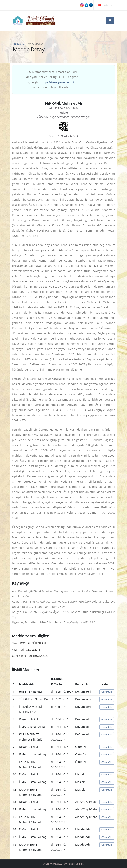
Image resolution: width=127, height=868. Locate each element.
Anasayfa (18, 44)
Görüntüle (107, 692)
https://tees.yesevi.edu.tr (58, 82)
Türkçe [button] (105, 5)
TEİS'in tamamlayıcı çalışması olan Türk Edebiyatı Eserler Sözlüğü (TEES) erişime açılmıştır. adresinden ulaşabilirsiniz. (51, 80)
